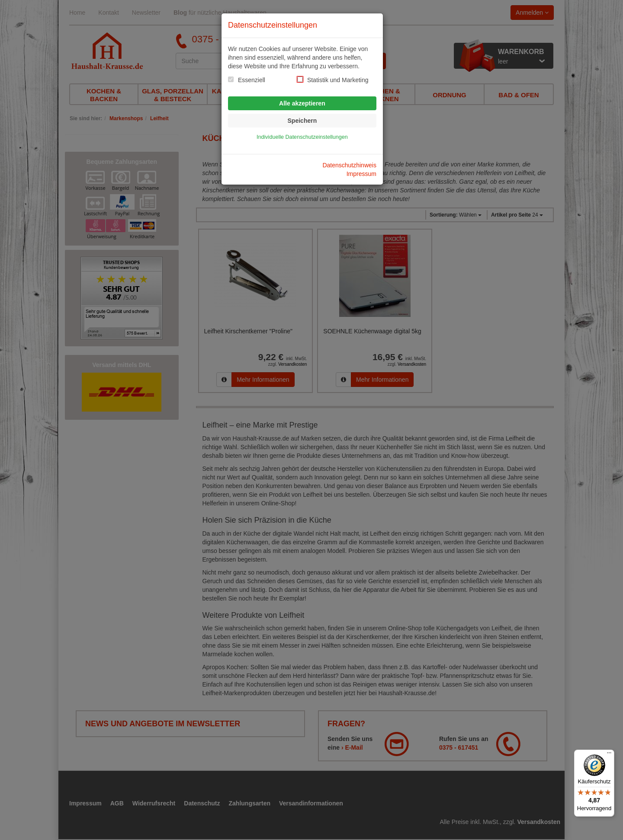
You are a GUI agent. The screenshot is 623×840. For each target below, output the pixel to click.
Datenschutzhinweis (349, 165)
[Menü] (609, 755)
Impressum (361, 174)
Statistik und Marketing (338, 80)
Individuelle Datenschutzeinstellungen (302, 137)
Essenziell (252, 80)
